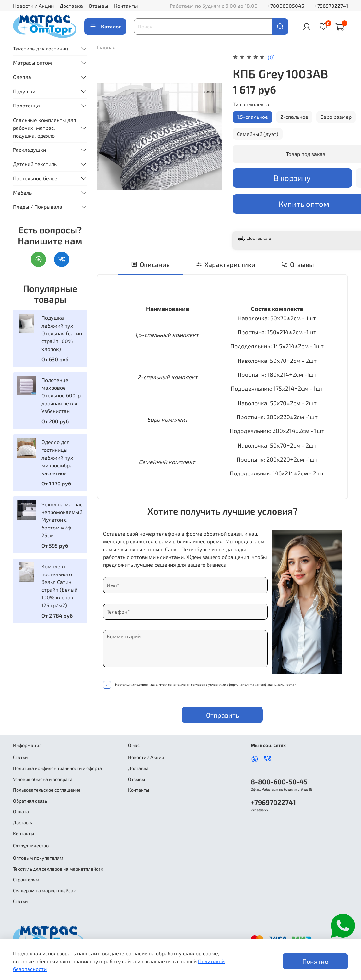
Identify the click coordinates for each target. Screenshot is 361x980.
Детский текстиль (35, 164)
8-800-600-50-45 (279, 781)
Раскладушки (29, 150)
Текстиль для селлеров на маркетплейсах (58, 869)
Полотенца (26, 105)
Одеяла (22, 77)
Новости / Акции (33, 6)
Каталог (105, 27)
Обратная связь (30, 801)
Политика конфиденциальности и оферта (58, 768)
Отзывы (99, 6)
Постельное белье (35, 178)
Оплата (21, 812)
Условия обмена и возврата (43, 779)
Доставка (71, 6)
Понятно (315, 961)
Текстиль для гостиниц (41, 48)
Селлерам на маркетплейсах (44, 891)
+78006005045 (286, 6)
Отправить (222, 715)
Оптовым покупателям (38, 858)
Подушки (24, 91)
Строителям (26, 880)
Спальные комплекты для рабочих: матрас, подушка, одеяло (45, 128)
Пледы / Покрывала (38, 207)
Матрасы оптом (32, 63)
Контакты (126, 6)
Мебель (22, 192)
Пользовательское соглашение (47, 790)
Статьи (20, 757)
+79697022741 (331, 6)
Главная (106, 47)
